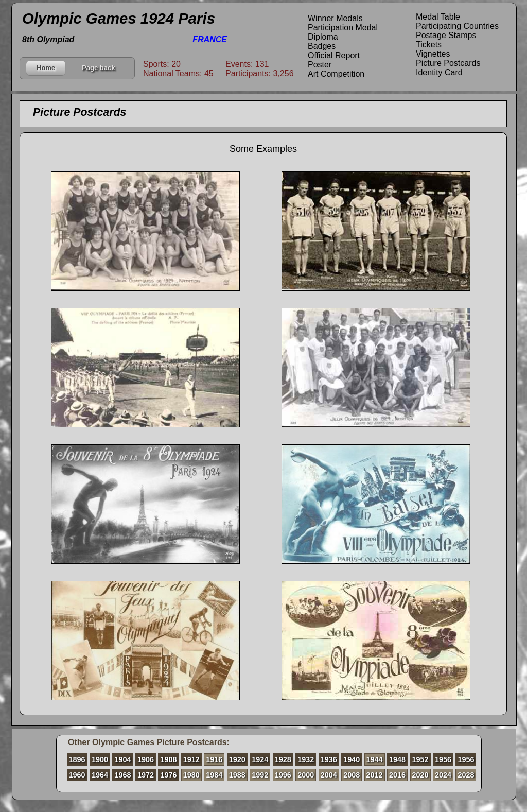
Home (46, 68)
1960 (77, 775)
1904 (122, 759)
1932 (306, 759)
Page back (98, 68)
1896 (77, 759)
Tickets (429, 45)
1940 (352, 759)
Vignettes (433, 54)
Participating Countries (457, 26)
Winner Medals (335, 18)
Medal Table (438, 17)
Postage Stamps (446, 35)
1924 (260, 759)
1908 (168, 759)
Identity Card (439, 72)
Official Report (334, 55)
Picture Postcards (448, 63)
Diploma (323, 37)
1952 (420, 759)
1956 (443, 759)
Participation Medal (343, 28)
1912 (191, 759)
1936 (329, 759)
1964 (100, 775)
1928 (283, 759)
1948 (397, 759)
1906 (146, 759)
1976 (168, 775)
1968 (122, 775)
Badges (322, 46)
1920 (237, 759)
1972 (146, 775)
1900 (100, 759)
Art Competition (336, 74)
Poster (320, 65)
